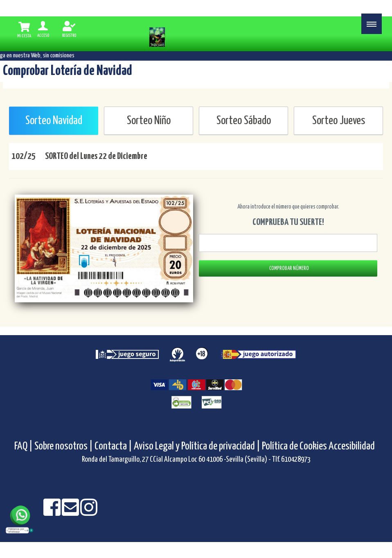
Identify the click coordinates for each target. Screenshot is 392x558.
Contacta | (113, 446)
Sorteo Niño (149, 121)
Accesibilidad (352, 446)
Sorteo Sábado (244, 121)
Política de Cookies (294, 446)
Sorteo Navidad (54, 121)
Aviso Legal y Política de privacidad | (198, 446)
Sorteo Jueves (339, 121)
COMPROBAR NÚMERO (288, 269)
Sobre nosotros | (64, 446)
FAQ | (24, 446)
